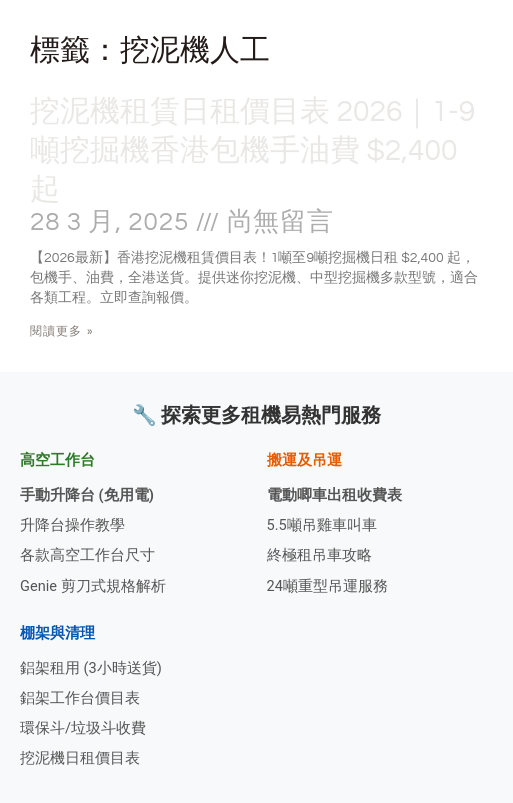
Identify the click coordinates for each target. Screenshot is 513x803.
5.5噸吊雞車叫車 (322, 525)
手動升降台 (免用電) (87, 495)
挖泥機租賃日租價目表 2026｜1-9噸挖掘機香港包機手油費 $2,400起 (252, 150)
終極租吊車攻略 (319, 555)
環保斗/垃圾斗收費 (83, 728)
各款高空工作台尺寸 (87, 555)
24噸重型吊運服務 (327, 586)
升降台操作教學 (72, 525)
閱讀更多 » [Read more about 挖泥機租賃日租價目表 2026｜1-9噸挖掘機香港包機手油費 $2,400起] (62, 331)
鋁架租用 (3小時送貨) (91, 668)
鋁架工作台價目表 (80, 698)
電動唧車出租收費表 (334, 495)
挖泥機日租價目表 (80, 758)
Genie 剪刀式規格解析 (93, 586)
